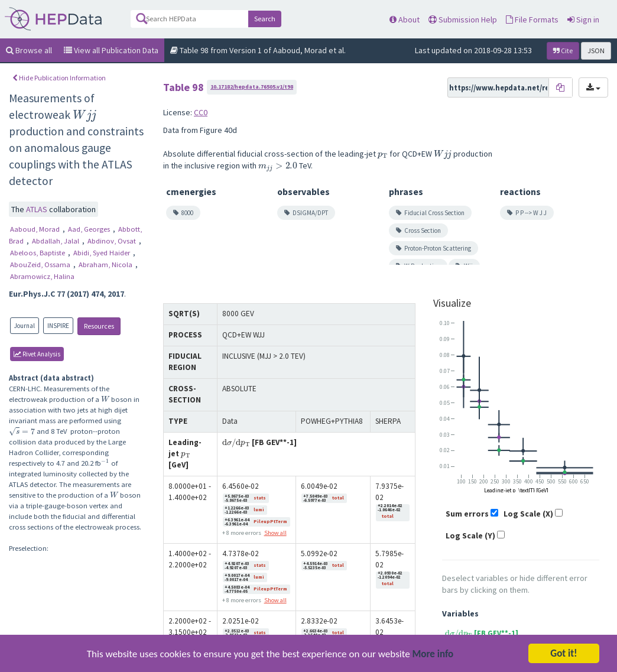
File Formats (532, 20)
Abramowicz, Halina (42, 276)
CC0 (201, 112)
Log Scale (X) (528, 514)
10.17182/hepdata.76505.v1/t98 (252, 87)
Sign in (583, 20)
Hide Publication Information (59, 78)
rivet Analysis (37, 354)
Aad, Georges (90, 229)
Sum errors (467, 514)
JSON (596, 51)
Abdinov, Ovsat (113, 241)
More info (433, 655)
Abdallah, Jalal (56, 241)
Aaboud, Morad (36, 229)
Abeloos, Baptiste (38, 253)
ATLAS (38, 209)
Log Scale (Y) (470, 535)
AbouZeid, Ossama (41, 264)
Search (265, 19)
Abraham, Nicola (106, 264)
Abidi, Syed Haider (103, 253)
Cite (563, 51)
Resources (99, 326)
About (405, 20)
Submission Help (463, 20)
